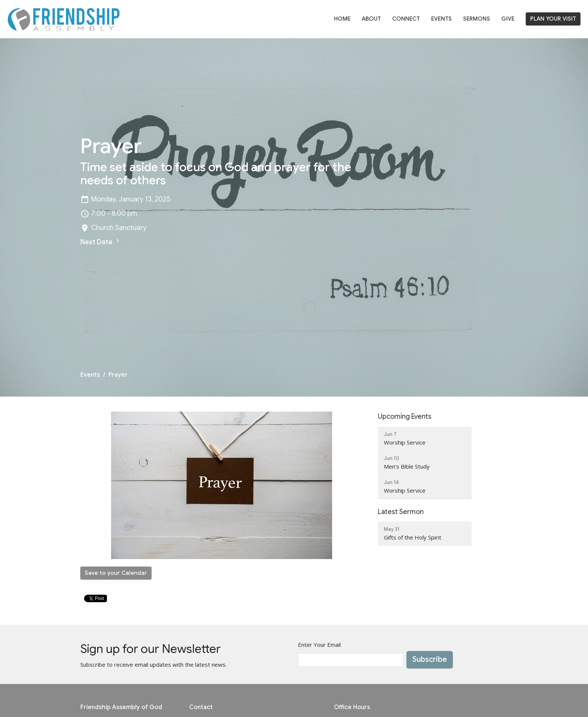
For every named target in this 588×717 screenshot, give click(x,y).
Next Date (101, 242)
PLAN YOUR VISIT (553, 19)
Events (441, 19)
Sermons (477, 19)
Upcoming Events (405, 416)
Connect (406, 19)
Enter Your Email (319, 645)
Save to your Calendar (116, 573)
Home (342, 19)
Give (508, 19)
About (371, 19)
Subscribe (430, 659)
